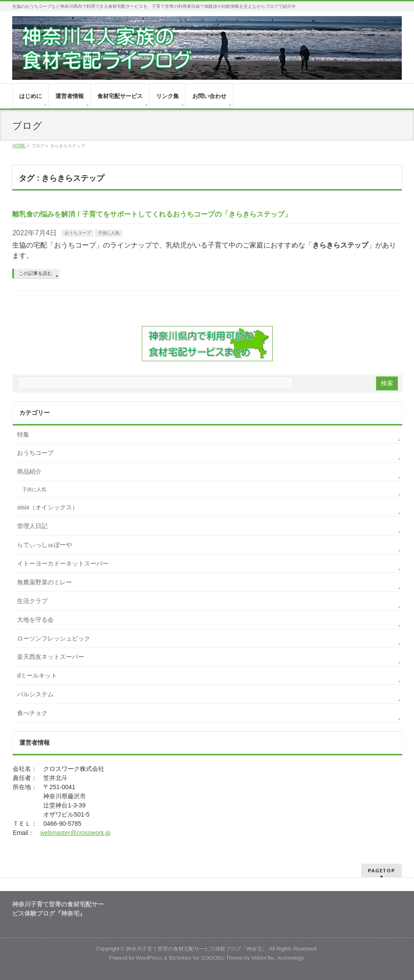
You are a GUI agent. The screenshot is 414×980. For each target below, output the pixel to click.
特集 (23, 434)
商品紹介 (29, 471)
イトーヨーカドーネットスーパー (63, 563)
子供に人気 (109, 233)
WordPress (149, 958)
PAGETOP (381, 870)
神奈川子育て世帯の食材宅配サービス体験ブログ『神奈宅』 (197, 949)
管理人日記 (32, 526)
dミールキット (37, 675)
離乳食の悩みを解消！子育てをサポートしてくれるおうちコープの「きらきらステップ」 (152, 214)
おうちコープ (78, 233)
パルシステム (35, 694)
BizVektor (180, 958)
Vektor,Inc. (264, 958)
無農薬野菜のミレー (44, 582)
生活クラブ (32, 601)
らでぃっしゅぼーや (44, 545)
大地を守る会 (35, 620)
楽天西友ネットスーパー (51, 657)
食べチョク (32, 713)
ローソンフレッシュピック (54, 638)
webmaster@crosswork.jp (75, 833)
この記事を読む (36, 273)
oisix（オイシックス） (48, 507)
